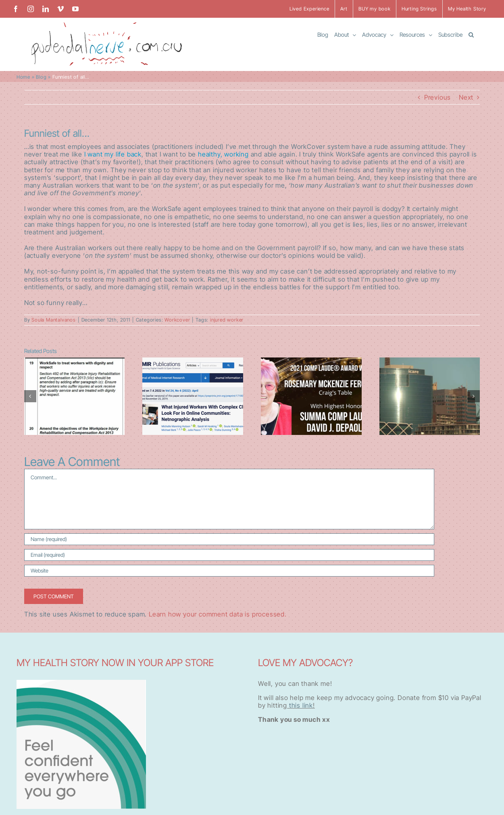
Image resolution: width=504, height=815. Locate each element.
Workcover (177, 320)
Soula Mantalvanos (54, 320)
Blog (41, 77)
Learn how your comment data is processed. (218, 614)
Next (466, 97)
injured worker (227, 320)
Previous (437, 97)
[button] (471, 34)
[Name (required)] (229, 539)
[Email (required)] (229, 555)
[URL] (229, 571)
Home (23, 77)
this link (300, 705)
